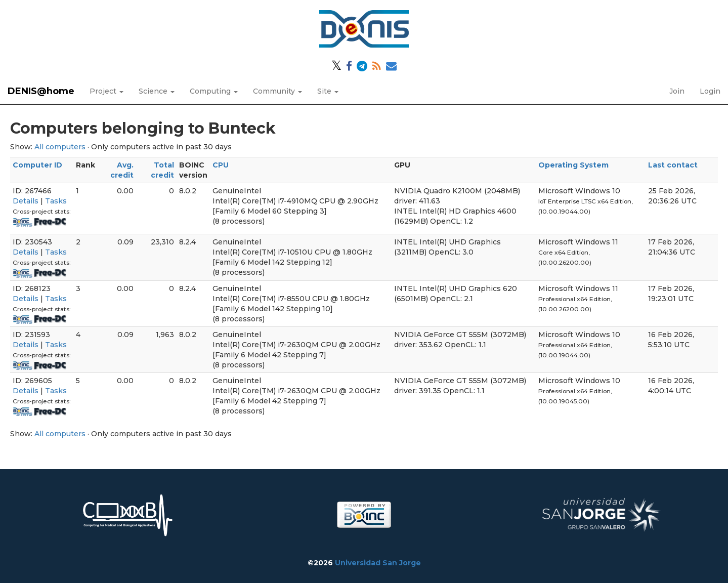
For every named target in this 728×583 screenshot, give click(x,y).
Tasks (56, 201)
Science (157, 91)
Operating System (573, 165)
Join (677, 91)
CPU (221, 165)
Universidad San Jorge (378, 563)
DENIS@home (41, 91)
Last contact (673, 165)
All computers (60, 147)
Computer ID (37, 165)
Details (26, 201)
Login (710, 91)
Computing (214, 91)
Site (328, 91)
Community (277, 91)
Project (106, 91)
